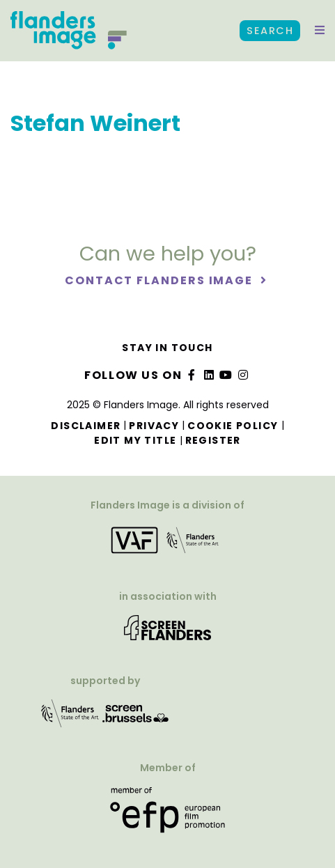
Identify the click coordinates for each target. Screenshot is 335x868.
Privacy (154, 426)
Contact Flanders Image (161, 280)
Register (213, 440)
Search (270, 31)
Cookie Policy (233, 426)
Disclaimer (86, 426)
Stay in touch (167, 348)
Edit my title (135, 440)
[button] (320, 31)
